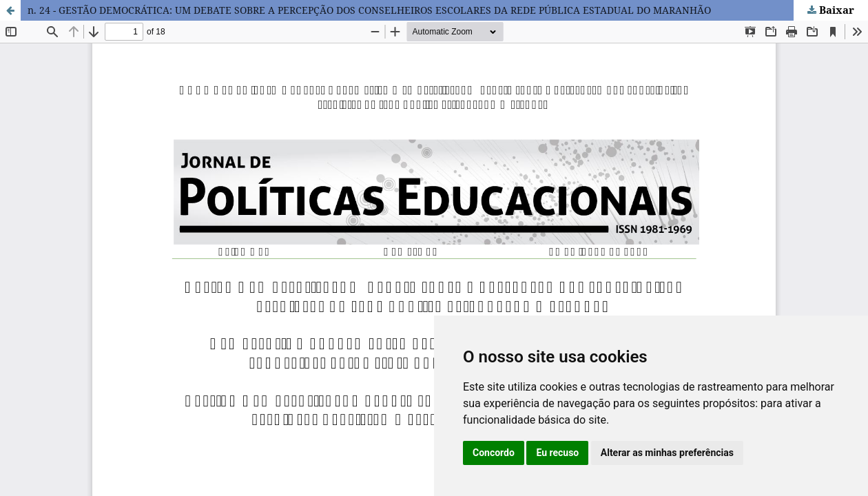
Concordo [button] (494, 453)
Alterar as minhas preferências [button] (667, 453)
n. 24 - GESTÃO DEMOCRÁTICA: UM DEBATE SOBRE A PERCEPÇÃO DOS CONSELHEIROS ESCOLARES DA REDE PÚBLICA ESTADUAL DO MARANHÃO (369, 10)
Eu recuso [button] (557, 453)
